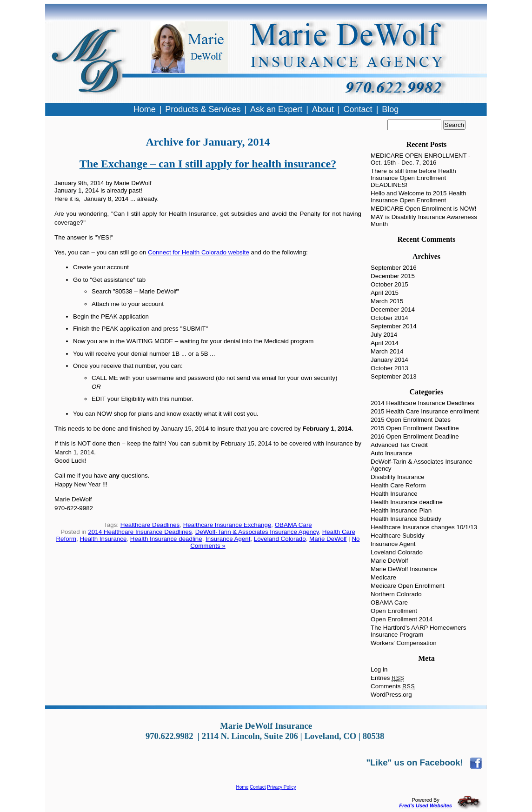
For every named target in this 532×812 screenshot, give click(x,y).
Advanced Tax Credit (399, 445)
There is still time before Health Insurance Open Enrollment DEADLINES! (413, 178)
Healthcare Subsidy (398, 536)
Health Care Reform (398, 485)
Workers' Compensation (404, 643)
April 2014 (385, 343)
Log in (379, 669)
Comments (393, 686)
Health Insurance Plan (401, 510)
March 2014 (387, 351)
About (323, 109)
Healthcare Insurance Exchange (227, 525)
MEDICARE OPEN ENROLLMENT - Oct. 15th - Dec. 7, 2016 (421, 159)
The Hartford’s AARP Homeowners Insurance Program (418, 631)
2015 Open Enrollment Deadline (415, 428)
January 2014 (389, 360)
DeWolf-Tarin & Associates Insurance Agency (257, 532)
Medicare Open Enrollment (408, 586)
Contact (258, 787)
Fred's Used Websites (426, 805)
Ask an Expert (276, 109)
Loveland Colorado (280, 539)
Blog (390, 109)
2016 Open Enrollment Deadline (415, 436)
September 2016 (394, 268)
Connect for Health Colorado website (199, 252)
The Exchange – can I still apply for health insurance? (208, 164)
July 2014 (384, 335)
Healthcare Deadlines (150, 525)
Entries (387, 678)
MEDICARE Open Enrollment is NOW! (423, 209)
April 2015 (385, 293)
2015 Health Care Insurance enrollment (425, 411)
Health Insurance (103, 539)
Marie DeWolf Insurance (404, 569)
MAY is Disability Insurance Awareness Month (424, 220)
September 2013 (394, 376)
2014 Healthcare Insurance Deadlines (140, 532)
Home (243, 787)
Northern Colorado (396, 594)
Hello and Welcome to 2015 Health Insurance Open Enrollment (419, 197)
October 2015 (389, 284)
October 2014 (389, 318)
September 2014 (394, 326)
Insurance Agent (228, 539)
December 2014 (393, 309)
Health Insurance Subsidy (406, 519)
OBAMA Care (293, 525)
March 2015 (387, 301)
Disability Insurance (398, 477)
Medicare (383, 577)
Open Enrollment (394, 611)
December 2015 (393, 276)
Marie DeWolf (328, 539)
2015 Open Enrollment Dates (411, 420)
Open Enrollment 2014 (402, 619)
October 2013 (389, 368)
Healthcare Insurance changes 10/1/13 (424, 527)
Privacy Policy (281, 787)
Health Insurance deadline (166, 539)
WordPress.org (391, 695)
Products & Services (203, 109)
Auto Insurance (392, 453)
